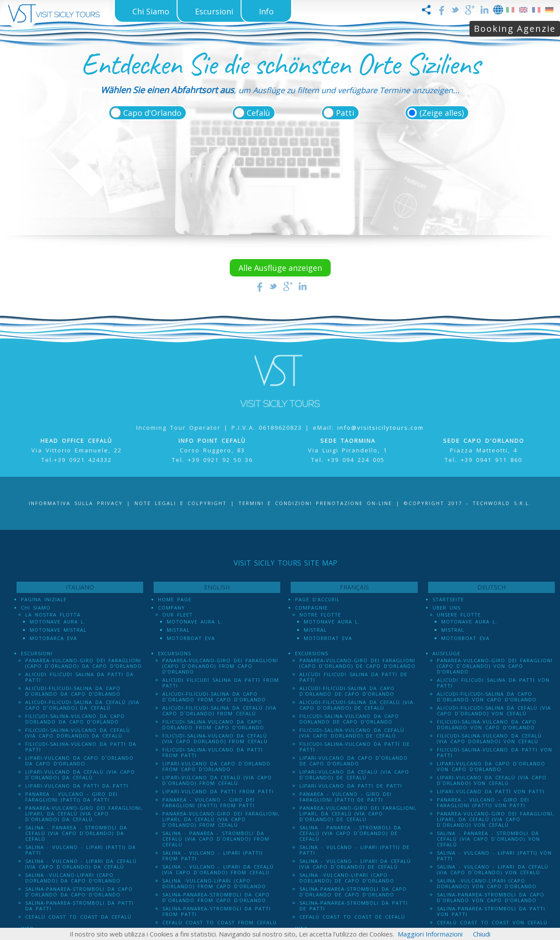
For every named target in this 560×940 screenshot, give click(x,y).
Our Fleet (178, 615)
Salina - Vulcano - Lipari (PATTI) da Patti (80, 850)
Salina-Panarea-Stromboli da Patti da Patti (79, 906)
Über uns (446, 608)
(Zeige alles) (442, 113)
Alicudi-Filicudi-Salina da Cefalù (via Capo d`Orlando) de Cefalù (356, 705)
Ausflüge (446, 653)
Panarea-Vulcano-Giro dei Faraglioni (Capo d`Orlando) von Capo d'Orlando (495, 666)
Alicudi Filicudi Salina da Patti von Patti (493, 683)
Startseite (448, 599)
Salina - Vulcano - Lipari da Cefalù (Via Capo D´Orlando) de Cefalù (355, 864)
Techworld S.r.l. (502, 503)
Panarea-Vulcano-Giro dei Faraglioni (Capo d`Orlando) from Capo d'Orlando (220, 666)
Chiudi (482, 934)
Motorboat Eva (191, 638)
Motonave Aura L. (58, 622)
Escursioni (37, 653)
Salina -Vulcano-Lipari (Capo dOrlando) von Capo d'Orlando (487, 883)
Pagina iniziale (44, 599)
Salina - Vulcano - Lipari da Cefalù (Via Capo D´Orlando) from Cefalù (218, 869)
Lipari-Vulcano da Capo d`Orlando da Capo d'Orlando (79, 761)
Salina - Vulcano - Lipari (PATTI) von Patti (494, 856)
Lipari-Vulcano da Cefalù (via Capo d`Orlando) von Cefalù (492, 780)
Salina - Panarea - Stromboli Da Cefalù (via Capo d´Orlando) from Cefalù (216, 839)
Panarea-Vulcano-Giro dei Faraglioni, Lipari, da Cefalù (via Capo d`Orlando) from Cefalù (221, 819)
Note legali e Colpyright (181, 503)
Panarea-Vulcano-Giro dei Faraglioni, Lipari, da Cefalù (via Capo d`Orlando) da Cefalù (84, 814)
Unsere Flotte (459, 615)
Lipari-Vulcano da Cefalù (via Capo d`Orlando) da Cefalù (80, 775)
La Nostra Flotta (53, 615)
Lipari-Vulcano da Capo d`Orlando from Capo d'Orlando (216, 766)
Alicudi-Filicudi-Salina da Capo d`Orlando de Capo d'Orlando (347, 691)
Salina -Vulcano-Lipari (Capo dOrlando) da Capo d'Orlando (73, 878)
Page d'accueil (317, 599)
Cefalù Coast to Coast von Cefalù (492, 922)
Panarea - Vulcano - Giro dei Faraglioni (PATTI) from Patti (208, 802)
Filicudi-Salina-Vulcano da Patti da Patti (81, 747)
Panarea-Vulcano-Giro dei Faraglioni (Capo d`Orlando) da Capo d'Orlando (84, 663)
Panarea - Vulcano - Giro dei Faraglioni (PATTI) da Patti (71, 797)
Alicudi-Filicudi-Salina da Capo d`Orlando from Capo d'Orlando (214, 697)
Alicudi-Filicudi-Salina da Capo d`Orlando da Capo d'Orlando (73, 691)
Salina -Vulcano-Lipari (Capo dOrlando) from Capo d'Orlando (214, 883)
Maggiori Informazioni (430, 934)
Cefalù (258, 113)
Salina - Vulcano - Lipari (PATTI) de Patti (354, 850)
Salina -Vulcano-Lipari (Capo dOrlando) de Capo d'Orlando (347, 878)
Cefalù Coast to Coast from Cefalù (220, 922)
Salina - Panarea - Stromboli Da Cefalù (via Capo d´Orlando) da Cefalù (76, 833)
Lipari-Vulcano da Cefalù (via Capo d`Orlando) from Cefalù (217, 780)
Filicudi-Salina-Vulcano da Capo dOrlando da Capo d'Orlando (75, 719)
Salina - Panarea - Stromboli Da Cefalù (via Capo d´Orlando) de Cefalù (350, 833)
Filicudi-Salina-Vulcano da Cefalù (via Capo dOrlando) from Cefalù (215, 738)
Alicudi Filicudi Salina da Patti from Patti (221, 683)
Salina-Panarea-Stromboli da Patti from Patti (216, 911)
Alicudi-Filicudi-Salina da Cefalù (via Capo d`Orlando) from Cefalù (219, 711)
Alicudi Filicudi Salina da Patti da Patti (79, 677)
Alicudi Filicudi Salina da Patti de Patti (353, 677)
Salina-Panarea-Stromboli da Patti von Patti (491, 911)
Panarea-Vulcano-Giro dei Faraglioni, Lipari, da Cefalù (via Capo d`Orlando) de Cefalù (358, 814)
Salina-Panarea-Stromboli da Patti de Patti (354, 906)
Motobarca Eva (53, 638)
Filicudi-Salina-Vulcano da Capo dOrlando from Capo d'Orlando (213, 724)
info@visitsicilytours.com (381, 428)
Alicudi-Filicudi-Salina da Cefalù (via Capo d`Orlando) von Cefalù (494, 711)
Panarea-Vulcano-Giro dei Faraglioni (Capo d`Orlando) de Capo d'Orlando (357, 663)
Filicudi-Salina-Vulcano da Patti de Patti (355, 747)
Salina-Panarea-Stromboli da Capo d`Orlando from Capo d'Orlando (216, 897)
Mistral (178, 630)
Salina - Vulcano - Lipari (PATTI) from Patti (212, 856)
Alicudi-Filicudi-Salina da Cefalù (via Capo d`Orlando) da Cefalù (82, 705)
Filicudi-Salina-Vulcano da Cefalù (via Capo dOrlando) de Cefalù (352, 733)
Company (171, 608)
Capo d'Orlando (152, 113)
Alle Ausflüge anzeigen (280, 268)
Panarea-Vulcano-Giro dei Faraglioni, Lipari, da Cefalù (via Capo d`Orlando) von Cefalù (496, 819)
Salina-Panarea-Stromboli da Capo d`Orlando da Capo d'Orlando (79, 892)
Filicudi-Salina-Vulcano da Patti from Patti (213, 752)
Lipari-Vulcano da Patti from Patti (218, 791)
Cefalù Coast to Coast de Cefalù (352, 917)
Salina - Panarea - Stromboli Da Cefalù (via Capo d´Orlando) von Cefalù (488, 839)
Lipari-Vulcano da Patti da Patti (77, 786)
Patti (345, 113)
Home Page (175, 599)
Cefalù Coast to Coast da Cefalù (78, 917)
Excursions (174, 653)
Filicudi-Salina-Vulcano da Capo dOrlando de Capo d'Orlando (349, 719)
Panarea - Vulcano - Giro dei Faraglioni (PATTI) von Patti (483, 802)
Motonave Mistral (58, 630)
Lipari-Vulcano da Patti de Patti (351, 786)
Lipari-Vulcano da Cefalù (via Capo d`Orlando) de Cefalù (354, 775)
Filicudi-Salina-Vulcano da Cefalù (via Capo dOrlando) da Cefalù (78, 733)
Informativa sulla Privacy (76, 503)
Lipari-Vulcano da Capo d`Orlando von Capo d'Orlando (491, 766)
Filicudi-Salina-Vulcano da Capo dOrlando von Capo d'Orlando (487, 724)
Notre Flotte (320, 615)
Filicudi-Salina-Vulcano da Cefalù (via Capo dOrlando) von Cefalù (489, 738)
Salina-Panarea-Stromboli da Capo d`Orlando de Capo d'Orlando (353, 892)
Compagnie (311, 608)
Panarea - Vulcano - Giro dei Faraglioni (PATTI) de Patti (345, 797)
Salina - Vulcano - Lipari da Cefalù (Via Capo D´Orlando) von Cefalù (493, 869)
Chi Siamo (36, 608)
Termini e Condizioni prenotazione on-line (315, 503)
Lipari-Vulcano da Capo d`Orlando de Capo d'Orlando (354, 761)
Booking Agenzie (515, 29)
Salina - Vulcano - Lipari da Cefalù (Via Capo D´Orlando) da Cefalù (81, 864)
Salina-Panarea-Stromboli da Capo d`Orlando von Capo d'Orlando (491, 897)
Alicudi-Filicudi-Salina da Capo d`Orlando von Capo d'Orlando (487, 697)
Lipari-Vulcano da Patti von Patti (491, 791)
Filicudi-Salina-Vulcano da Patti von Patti (495, 752)
